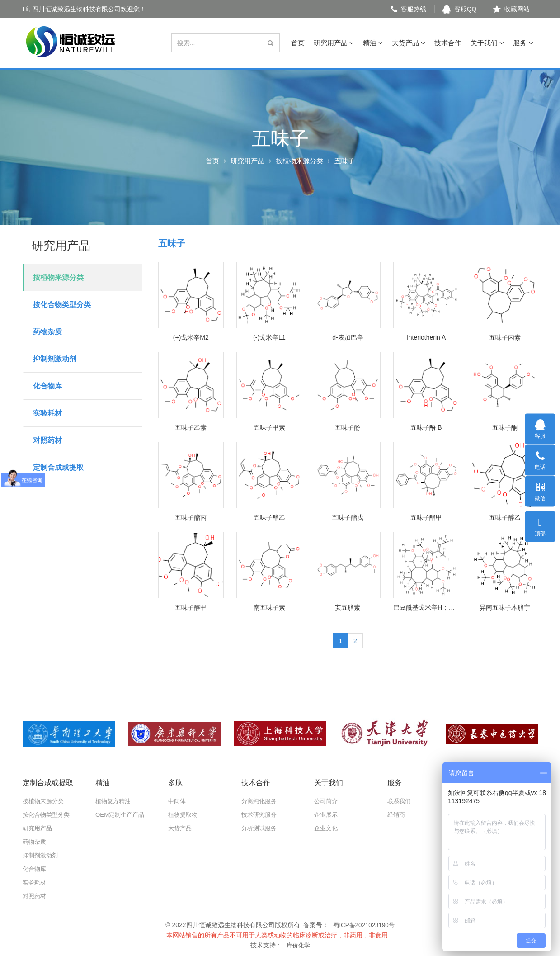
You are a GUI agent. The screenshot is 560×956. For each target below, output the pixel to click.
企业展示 (327, 814)
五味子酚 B (426, 427)
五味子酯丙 (191, 517)
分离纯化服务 (260, 801)
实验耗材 (47, 413)
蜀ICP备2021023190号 (364, 924)
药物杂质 (47, 332)
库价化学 (298, 944)
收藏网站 (511, 9)
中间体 (178, 801)
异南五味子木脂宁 (505, 607)
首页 (298, 43)
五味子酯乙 (269, 517)
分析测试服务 (260, 828)
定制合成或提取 (58, 467)
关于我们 (487, 43)
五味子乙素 (191, 427)
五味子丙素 (505, 337)
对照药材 (47, 440)
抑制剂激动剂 (55, 359)
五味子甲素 (269, 427)
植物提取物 (184, 814)
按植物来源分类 (299, 161)
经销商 (397, 814)
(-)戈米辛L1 (269, 337)
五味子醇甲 (191, 607)
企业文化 (327, 828)
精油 (373, 43)
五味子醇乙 (505, 517)
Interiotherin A (426, 337)
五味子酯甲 (426, 517)
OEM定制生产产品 (122, 814)
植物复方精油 (114, 801)
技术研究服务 (260, 814)
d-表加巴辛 (348, 337)
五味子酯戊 (348, 517)
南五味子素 (269, 607)
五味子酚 (348, 427)
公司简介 (327, 801)
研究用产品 (334, 43)
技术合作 (448, 43)
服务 (523, 43)
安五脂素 (348, 607)
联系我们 (400, 801)
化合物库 (47, 386)
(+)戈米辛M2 (191, 337)
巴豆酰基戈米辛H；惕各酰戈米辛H (426, 607)
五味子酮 (505, 427)
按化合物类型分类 (62, 305)
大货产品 (409, 43)
